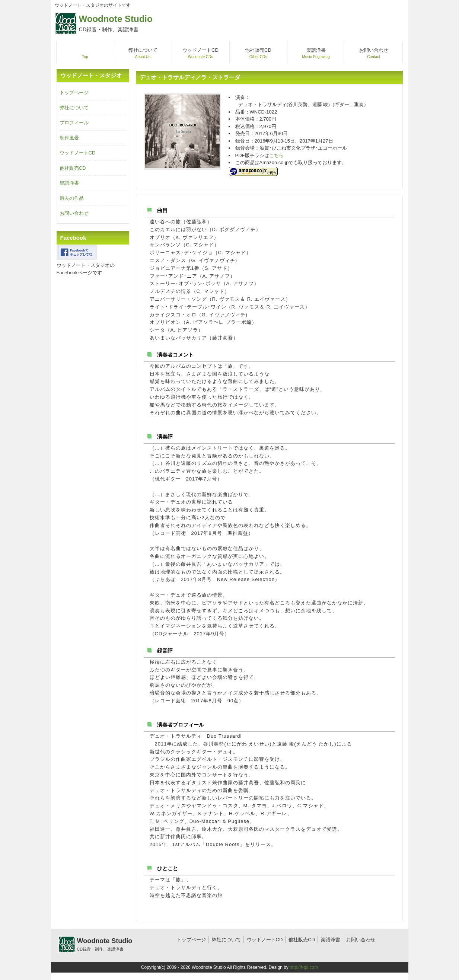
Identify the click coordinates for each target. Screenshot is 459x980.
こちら (276, 155)
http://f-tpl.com (304, 967)
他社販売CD (73, 168)
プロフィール (74, 123)
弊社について (74, 108)
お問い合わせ (74, 213)
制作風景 (69, 138)
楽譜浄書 (69, 183)
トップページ (74, 92)
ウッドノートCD (78, 153)
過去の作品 (72, 198)
